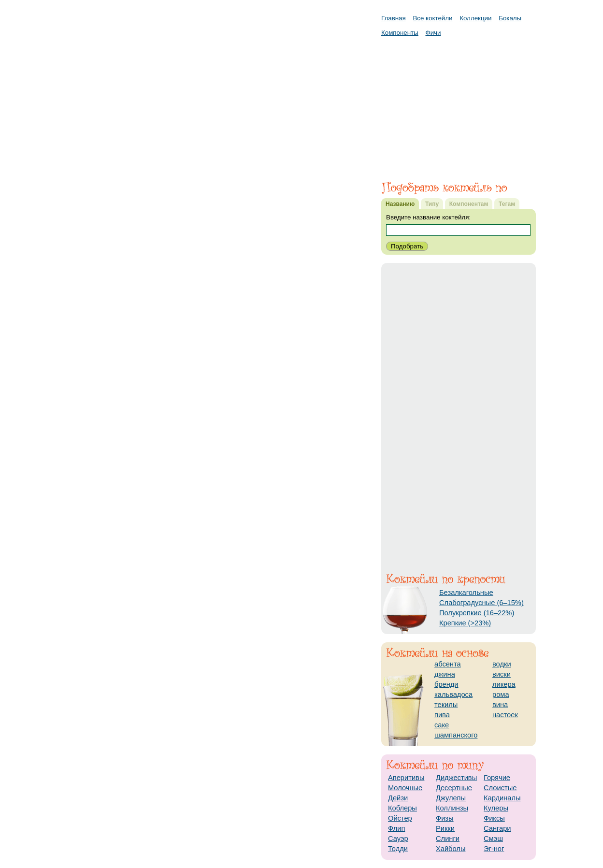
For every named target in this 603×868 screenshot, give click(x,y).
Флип (396, 828)
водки (502, 664)
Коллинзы (452, 808)
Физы (445, 818)
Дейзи (398, 798)
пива (442, 715)
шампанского (456, 735)
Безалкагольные (466, 593)
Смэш (493, 839)
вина (500, 705)
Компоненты (400, 33)
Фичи (433, 33)
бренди (446, 684)
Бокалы (510, 18)
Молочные (405, 788)
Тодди (398, 849)
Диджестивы (456, 778)
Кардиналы (502, 798)
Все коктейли (432, 18)
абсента (448, 664)
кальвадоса (453, 694)
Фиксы (494, 818)
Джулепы (451, 798)
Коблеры (402, 808)
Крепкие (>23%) (465, 623)
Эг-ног (494, 849)
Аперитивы (406, 778)
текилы (446, 705)
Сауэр (398, 839)
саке (442, 725)
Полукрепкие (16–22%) (477, 613)
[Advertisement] (459, 104)
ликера (504, 684)
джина (445, 674)
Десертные (454, 788)
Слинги (448, 839)
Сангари (497, 828)
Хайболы (451, 849)
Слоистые (500, 788)
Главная (394, 18)
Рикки (445, 828)
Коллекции (475, 18)
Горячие (497, 778)
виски (502, 674)
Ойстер (400, 818)
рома (501, 694)
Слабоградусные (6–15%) (481, 603)
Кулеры (496, 808)
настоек (505, 715)
